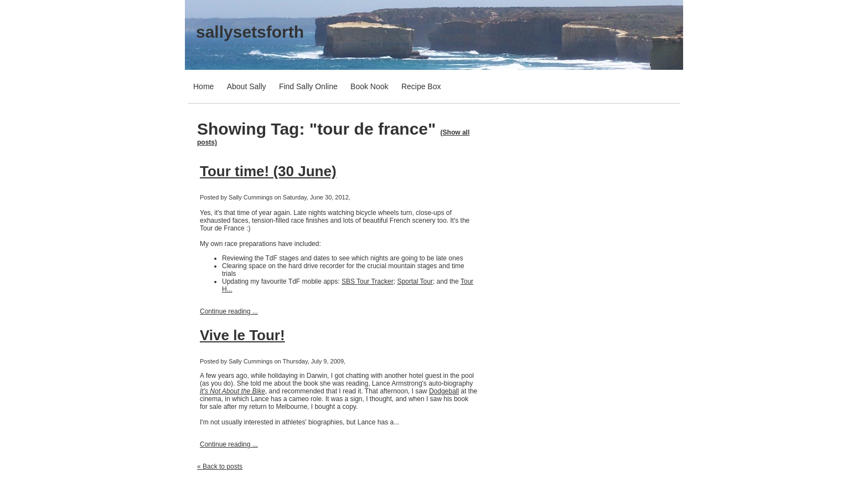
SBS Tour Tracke (366, 281)
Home (203, 86)
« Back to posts (220, 467)
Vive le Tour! (242, 335)
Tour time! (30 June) (268, 171)
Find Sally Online (308, 86)
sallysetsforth (250, 32)
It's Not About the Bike (232, 391)
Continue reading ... (229, 311)
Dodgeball (444, 391)
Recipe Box (421, 86)
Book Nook (369, 86)
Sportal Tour (415, 281)
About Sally (247, 86)
